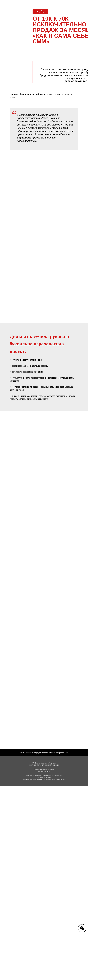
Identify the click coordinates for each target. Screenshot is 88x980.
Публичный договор (44, 771)
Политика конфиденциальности (44, 769)
